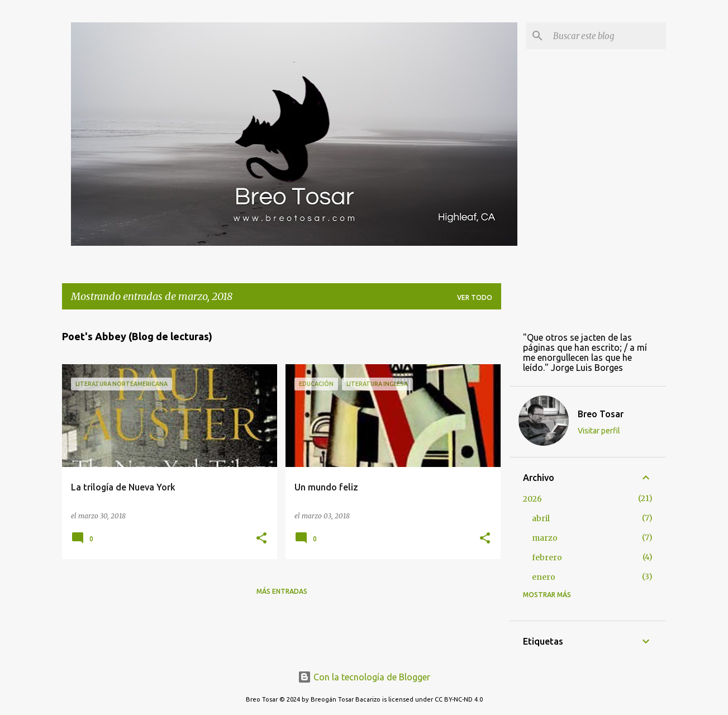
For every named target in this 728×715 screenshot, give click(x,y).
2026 (532, 499)
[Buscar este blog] (607, 36)
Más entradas (282, 591)
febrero (547, 557)
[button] (261, 539)
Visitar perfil (599, 431)
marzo (545, 538)
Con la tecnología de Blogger (364, 677)
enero (544, 577)
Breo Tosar (601, 414)
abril (541, 518)
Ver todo (475, 297)
